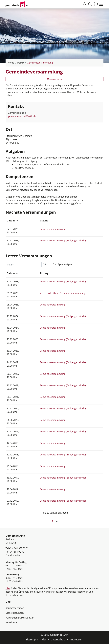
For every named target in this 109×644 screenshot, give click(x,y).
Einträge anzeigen (57, 264)
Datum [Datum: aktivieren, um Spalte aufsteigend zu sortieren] (11, 273)
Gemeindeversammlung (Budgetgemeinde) (54, 241)
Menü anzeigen (54, 79)
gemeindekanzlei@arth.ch (22, 116)
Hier (8, 588)
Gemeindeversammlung (44, 229)
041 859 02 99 (17, 552)
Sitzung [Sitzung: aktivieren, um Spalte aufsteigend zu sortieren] (35, 221)
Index (43, 639)
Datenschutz (58, 639)
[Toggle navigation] (101, 4)
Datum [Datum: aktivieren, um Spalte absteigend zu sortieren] (11, 221)
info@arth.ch (19, 555)
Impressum (76, 639)
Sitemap (31, 639)
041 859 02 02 (21, 548)
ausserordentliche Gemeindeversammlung (54, 293)
